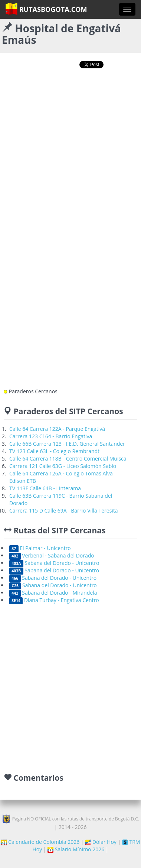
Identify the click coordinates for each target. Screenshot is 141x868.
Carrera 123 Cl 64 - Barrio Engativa (51, 436)
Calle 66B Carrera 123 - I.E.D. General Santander (67, 444)
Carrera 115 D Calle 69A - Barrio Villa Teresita (64, 511)
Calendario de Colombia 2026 (40, 842)
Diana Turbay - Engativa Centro (54, 600)
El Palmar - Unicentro (40, 548)
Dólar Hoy (101, 842)
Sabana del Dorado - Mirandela (53, 593)
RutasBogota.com (46, 9)
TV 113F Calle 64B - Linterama (45, 488)
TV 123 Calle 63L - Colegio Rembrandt (54, 451)
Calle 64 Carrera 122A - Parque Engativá (57, 429)
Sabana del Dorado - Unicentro (54, 563)
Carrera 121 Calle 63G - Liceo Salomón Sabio (63, 466)
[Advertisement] (70, 151)
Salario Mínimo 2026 (76, 849)
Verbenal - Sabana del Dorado (52, 555)
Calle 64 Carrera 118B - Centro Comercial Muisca (68, 459)
